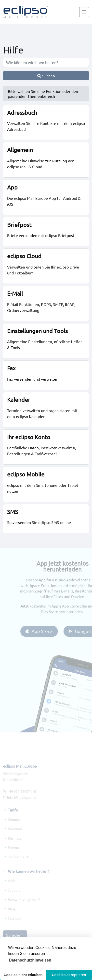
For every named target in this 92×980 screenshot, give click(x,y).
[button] (30, 960)
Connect (14, 826)
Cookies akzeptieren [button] (69, 975)
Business (15, 845)
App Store (45, 631)
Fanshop (14, 925)
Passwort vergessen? (24, 906)
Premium (15, 835)
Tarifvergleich (19, 863)
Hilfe (12, 887)
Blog (11, 915)
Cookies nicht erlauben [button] (23, 975)
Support (14, 897)
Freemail (15, 854)
